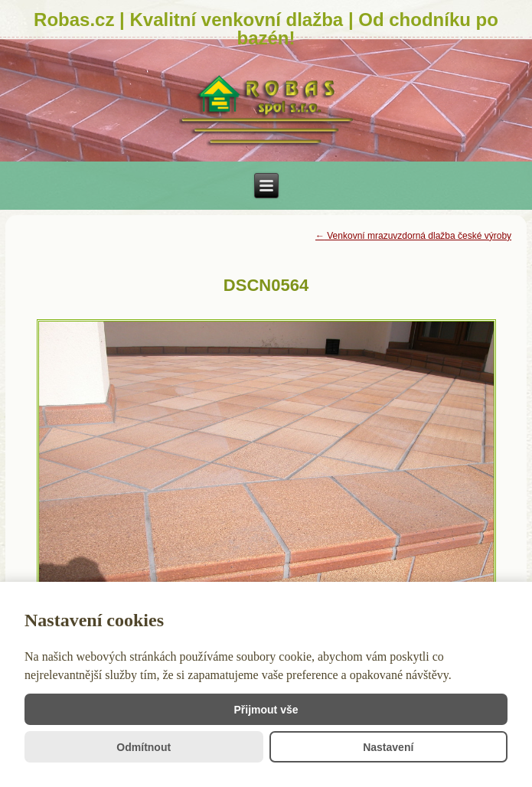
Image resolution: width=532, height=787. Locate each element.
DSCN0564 (266, 285)
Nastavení (388, 747)
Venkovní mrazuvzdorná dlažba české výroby (413, 236)
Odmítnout (144, 747)
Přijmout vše (266, 710)
